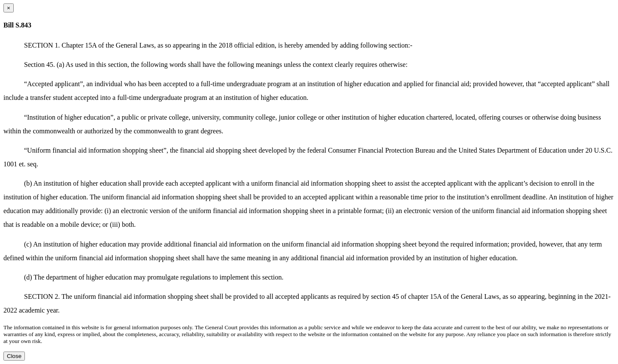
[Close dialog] (9, 8)
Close (14, 356)
